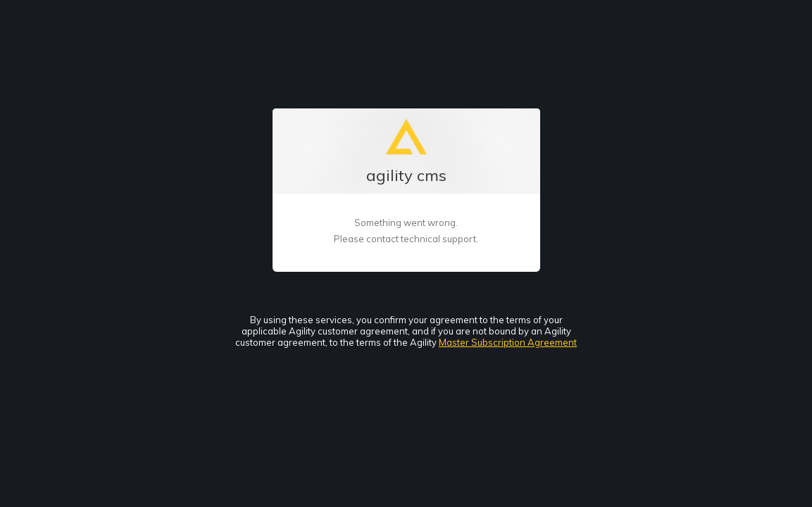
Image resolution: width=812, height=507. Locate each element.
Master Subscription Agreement (508, 342)
